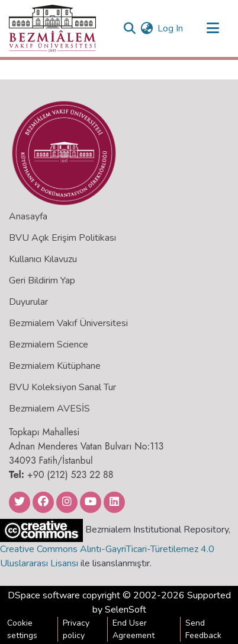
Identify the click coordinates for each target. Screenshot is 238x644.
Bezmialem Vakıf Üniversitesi (68, 323)
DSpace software (44, 595)
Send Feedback (203, 629)
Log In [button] (171, 28)
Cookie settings (22, 629)
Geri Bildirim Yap (42, 280)
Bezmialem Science (49, 345)
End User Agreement (134, 629)
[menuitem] (147, 28)
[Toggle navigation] (213, 28)
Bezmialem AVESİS (49, 409)
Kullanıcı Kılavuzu (43, 259)
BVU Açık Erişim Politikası (62, 238)
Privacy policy (76, 629)
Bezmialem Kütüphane (55, 366)
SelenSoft (126, 610)
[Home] (52, 28)
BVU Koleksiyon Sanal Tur (62, 387)
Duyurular (28, 302)
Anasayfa (28, 216)
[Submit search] (129, 28)
